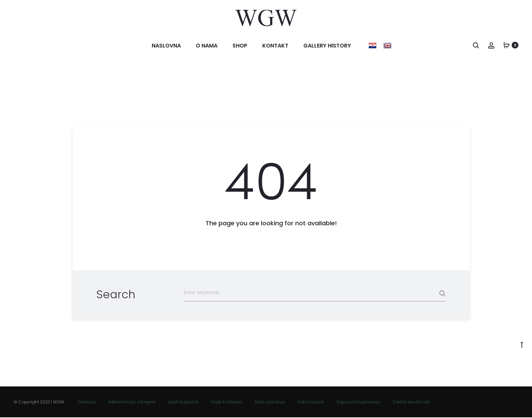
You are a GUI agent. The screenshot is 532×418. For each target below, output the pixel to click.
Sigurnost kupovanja (358, 403)
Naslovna (166, 46)
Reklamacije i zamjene (132, 403)
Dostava (87, 403)
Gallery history (327, 46)
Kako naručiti (311, 403)
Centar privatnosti (411, 403)
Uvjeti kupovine (183, 403)
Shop (240, 46)
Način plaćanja (270, 403)
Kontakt (275, 46)
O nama (207, 46)
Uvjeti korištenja (226, 403)
